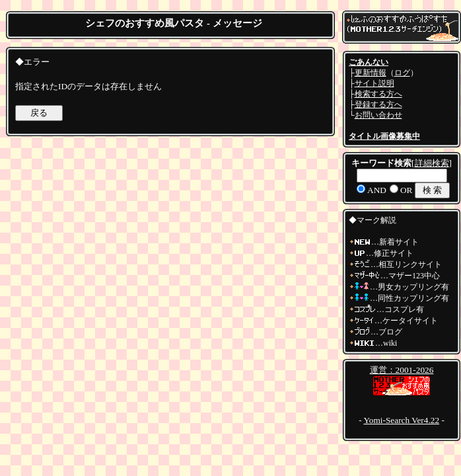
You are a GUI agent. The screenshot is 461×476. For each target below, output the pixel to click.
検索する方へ (378, 94)
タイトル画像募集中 (384, 136)
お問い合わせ (378, 115)
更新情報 (371, 73)
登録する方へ (378, 104)
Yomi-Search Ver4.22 (401, 420)
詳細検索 (432, 163)
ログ (402, 73)
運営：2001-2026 (402, 370)
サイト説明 (374, 83)
